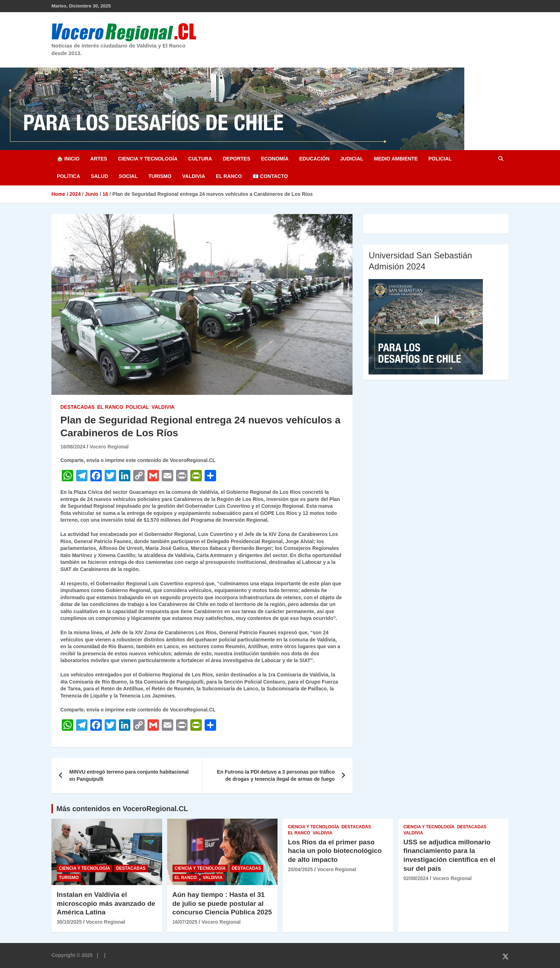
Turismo (160, 176)
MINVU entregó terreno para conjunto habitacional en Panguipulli (129, 775)
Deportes (237, 159)
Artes (99, 159)
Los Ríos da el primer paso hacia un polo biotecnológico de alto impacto (335, 851)
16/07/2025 (185, 922)
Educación (314, 159)
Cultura (200, 159)
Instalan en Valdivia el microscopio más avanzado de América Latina (106, 903)
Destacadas (77, 407)
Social (128, 176)
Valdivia (194, 176)
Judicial (352, 159)
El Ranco (229, 176)
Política (68, 176)
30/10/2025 (69, 922)
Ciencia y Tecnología (148, 159)
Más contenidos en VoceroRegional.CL (122, 809)
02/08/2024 (416, 878)
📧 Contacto (270, 176)
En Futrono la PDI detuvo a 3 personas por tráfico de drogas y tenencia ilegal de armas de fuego (276, 775)
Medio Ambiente (396, 159)
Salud (99, 176)
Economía (275, 159)
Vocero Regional (109, 447)
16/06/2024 (73, 447)
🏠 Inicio (68, 159)
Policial (440, 159)
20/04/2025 (300, 869)
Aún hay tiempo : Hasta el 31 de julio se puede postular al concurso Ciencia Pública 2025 (222, 903)
